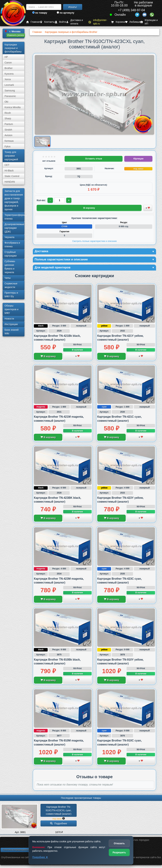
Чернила (9, 237)
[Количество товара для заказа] (60, 200)
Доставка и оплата (74, 22)
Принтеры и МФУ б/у (11, 295)
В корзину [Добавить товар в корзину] (89, 208)
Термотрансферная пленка (14, 217)
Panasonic (10, 96)
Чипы (8, 278)
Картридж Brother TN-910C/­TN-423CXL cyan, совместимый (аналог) (59, 811)
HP (6, 57)
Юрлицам (138, 159)
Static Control (12, 176)
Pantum (9, 124)
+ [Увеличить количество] (69, 200)
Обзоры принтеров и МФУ (12, 309)
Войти (60, 22)
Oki (6, 102)
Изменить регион (16, 35)
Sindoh (8, 130)
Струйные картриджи (11, 254)
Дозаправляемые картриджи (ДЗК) (14, 228)
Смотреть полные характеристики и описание (95, 241)
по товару (40, 13)
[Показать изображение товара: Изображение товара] (42, 141)
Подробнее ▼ (40, 857)
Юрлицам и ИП (149, 22)
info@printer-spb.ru (98, 22)
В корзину (48, 357)
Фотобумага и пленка (12, 245)
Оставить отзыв (94, 159)
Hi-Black (9, 171)
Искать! (73, 7)
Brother (9, 68)
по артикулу (66, 13)
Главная (33, 22)
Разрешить (119, 852)
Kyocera (9, 74)
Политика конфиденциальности (18, 850)
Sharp (8, 118)
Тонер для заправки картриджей (11, 156)
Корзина (118, 22)
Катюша (9, 141)
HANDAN (10, 182)
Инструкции (11, 324)
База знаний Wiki (12, 332)
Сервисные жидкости (11, 285)
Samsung (10, 91)
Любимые (133, 22)
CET (7, 165)
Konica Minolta (13, 107)
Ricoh (8, 113)
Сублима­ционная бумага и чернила (10, 267)
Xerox (8, 79)
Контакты (47, 22)
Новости (9, 319)
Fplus (8, 146)
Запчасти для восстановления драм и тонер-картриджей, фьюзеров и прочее (14, 200)
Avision (8, 135)
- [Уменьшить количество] (50, 200)
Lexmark (9, 85)
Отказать (119, 843)
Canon (8, 63)
